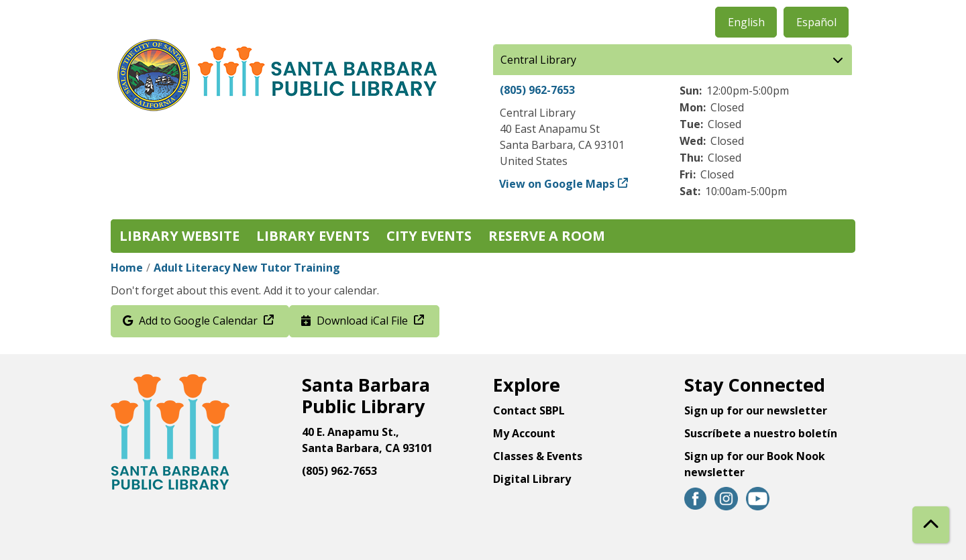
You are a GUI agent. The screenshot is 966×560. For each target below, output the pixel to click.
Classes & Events (538, 456)
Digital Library (532, 479)
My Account (524, 433)
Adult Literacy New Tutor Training (247, 268)
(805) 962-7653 (537, 90)
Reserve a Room (547, 236)
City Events (429, 236)
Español (816, 22)
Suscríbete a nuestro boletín (761, 433)
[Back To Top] (931, 525)
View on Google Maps (557, 184)
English (746, 22)
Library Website (179, 236)
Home (127, 268)
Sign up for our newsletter (756, 410)
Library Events (313, 236)
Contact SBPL (529, 410)
